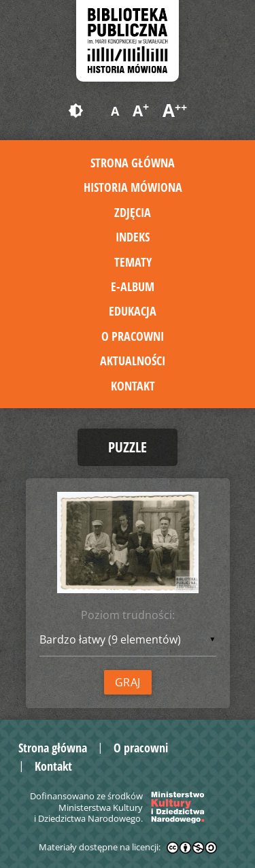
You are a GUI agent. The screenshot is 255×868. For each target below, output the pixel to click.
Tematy (133, 262)
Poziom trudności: (128, 615)
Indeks (133, 237)
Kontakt (133, 386)
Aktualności (133, 361)
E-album (133, 286)
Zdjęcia (133, 212)
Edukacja (133, 311)
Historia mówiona (133, 187)
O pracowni (133, 336)
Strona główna (133, 163)
